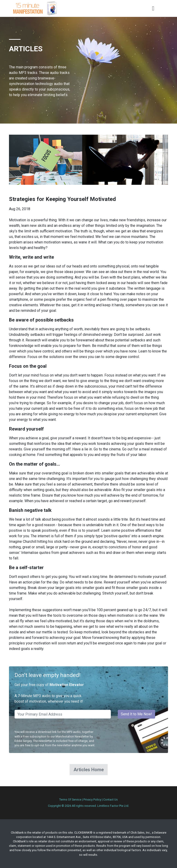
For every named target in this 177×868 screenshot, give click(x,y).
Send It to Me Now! (136, 714)
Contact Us (111, 800)
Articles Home (89, 770)
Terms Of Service (70, 800)
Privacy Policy (92, 800)
